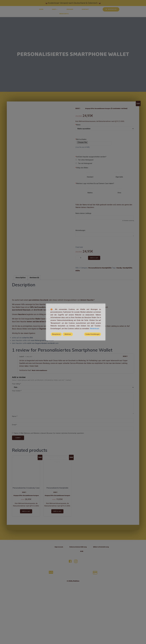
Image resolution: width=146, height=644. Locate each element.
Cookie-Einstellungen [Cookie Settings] (93, 334)
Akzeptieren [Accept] (56, 334)
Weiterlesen (95, 329)
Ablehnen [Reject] (68, 334)
